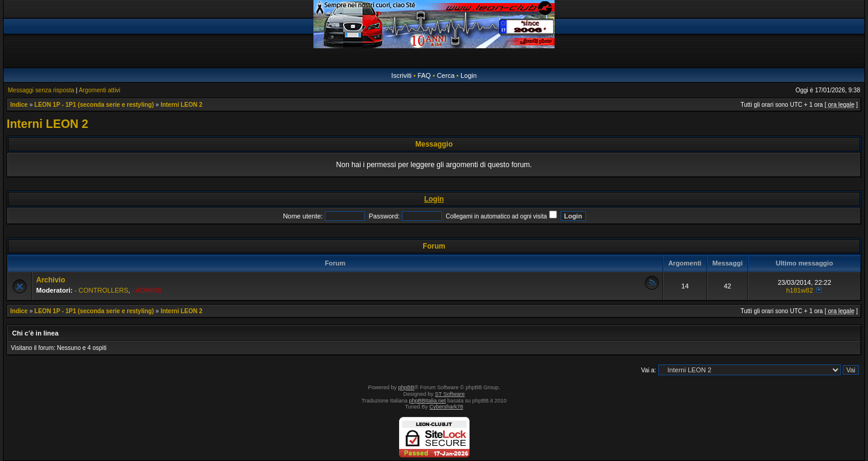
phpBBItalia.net (428, 401)
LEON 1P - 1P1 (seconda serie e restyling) (94, 105)
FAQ (424, 75)
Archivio (51, 280)
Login (469, 75)
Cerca (446, 75)
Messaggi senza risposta (41, 90)
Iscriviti (401, 75)
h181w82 (800, 290)
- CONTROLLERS (102, 290)
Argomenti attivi (100, 90)
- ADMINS (147, 290)
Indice (19, 105)
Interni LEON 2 (181, 105)
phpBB (407, 387)
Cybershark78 (446, 407)
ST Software (450, 394)
